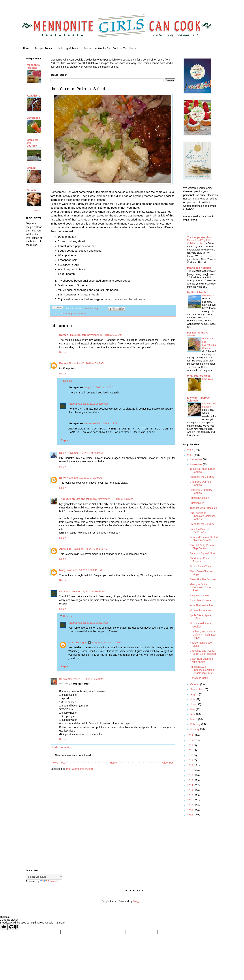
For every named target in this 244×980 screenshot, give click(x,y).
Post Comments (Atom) (79, 769)
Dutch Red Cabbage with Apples (201, 660)
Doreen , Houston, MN (73, 335)
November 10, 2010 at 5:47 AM (87, 363)
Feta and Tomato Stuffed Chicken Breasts (204, 539)
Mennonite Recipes (33, 66)
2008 (190, 815)
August (195, 694)
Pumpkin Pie (197, 503)
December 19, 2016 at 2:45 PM (102, 423)
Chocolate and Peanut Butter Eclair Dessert (203, 652)
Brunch (31, 190)
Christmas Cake (199, 678)
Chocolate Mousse (200, 600)
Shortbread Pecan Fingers (200, 560)
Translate (49, 881)
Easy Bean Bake (199, 595)
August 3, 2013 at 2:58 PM (107, 642)
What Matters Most (198, 376)
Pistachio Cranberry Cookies (201, 491)
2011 (190, 800)
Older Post (168, 763)
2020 (190, 755)
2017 (190, 770)
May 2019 (208, 379)
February (208, 295)
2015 (190, 780)
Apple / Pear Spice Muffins (200, 617)
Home (26, 49)
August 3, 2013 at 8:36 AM (93, 404)
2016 (190, 775)
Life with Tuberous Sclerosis (198, 399)
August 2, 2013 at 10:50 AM (100, 387)
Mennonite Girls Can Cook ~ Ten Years (110, 49)
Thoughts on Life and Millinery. (78, 499)
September (197, 689)
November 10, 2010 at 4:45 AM (105, 335)
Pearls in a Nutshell (199, 268)
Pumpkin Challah (199, 498)
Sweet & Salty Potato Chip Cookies (202, 547)
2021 (190, 750)
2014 (190, 785)
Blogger (137, 901)
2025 (190, 455)
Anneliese (65, 549)
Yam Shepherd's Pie (201, 605)
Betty (62, 478)
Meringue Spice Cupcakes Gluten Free (201, 587)
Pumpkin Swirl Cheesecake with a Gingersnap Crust (202, 670)
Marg (62, 570)
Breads (31, 168)
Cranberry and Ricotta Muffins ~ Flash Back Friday (203, 635)
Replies (67, 381)
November (196, 464)
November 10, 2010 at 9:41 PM (84, 570)
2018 (190, 765)
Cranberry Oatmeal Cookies (201, 483)
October (195, 684)
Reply (63, 352)
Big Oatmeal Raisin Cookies (201, 625)
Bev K (63, 453)
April (193, 714)
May (193, 709)
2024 (190, 735)
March (194, 719)
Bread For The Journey (203, 579)
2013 (190, 790)
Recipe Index (43, 49)
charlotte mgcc (78, 642)
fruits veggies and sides (74, 314)
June (193, 704)
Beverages (33, 118)
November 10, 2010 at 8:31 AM (116, 499)
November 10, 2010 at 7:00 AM (85, 453)
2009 (190, 810)
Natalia (73, 404)
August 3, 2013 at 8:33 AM (93, 623)
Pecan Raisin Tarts (200, 566)
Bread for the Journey (202, 477)
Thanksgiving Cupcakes (203, 508)
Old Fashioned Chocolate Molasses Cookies (203, 516)
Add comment (60, 747)
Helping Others (68, 49)
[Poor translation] (13, 927)
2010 (190, 805)
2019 (190, 760)
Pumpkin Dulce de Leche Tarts (200, 531)
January (195, 729)
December (196, 459)
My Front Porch (197, 292)
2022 (190, 745)
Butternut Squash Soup (203, 553)
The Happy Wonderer (200, 237)
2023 (190, 740)
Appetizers (33, 96)
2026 (190, 450)
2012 (190, 795)
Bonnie (64, 363)
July (193, 699)
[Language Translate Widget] (44, 877)
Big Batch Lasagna (200, 610)
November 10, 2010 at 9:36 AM (90, 549)
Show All (39, 211)
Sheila (63, 679)
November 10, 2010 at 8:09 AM (84, 478)
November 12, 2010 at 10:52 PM (87, 591)
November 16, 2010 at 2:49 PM (86, 679)
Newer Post (58, 763)
